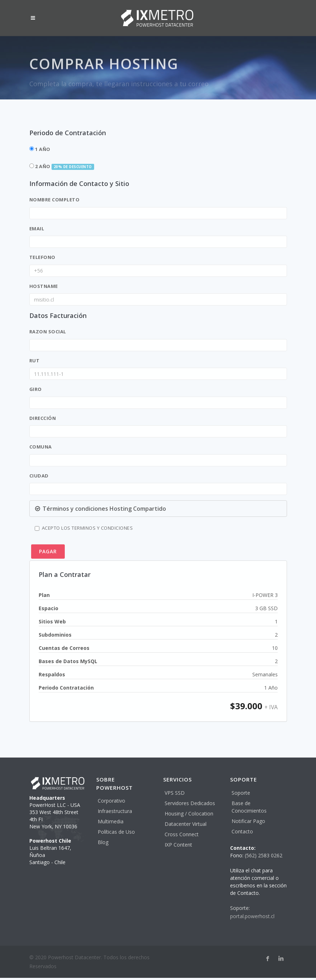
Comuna (41, 447)
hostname (44, 286)
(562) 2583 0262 (264, 855)
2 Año (62, 167)
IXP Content (178, 845)
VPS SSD (175, 793)
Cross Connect (182, 834)
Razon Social (48, 332)
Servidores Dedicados (190, 803)
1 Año (40, 149)
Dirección (43, 418)
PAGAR (48, 551)
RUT (35, 361)
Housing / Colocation (189, 814)
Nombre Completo (55, 200)
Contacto (242, 831)
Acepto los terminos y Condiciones (84, 528)
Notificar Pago (248, 821)
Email (37, 229)
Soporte (241, 793)
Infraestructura (115, 811)
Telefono (42, 257)
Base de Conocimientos (249, 807)
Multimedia (111, 821)
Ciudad (39, 476)
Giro (36, 389)
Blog (103, 842)
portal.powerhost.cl (252, 916)
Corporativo (111, 801)
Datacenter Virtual (186, 824)
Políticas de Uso (116, 832)
